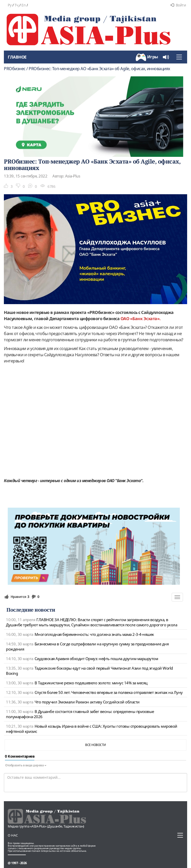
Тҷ (17, 5)
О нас (13, 835)
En (23, 5)
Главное (17, 57)
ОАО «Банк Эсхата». (141, 319)
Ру (10, 5)
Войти (178, 5)
